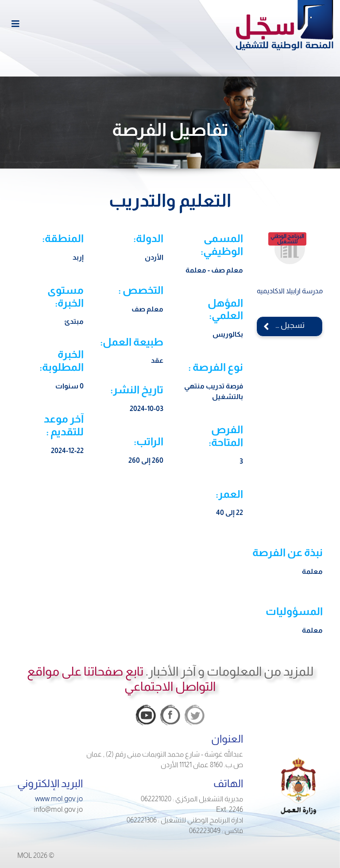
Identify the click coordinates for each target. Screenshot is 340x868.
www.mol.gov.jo (59, 799)
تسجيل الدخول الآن (280, 325)
